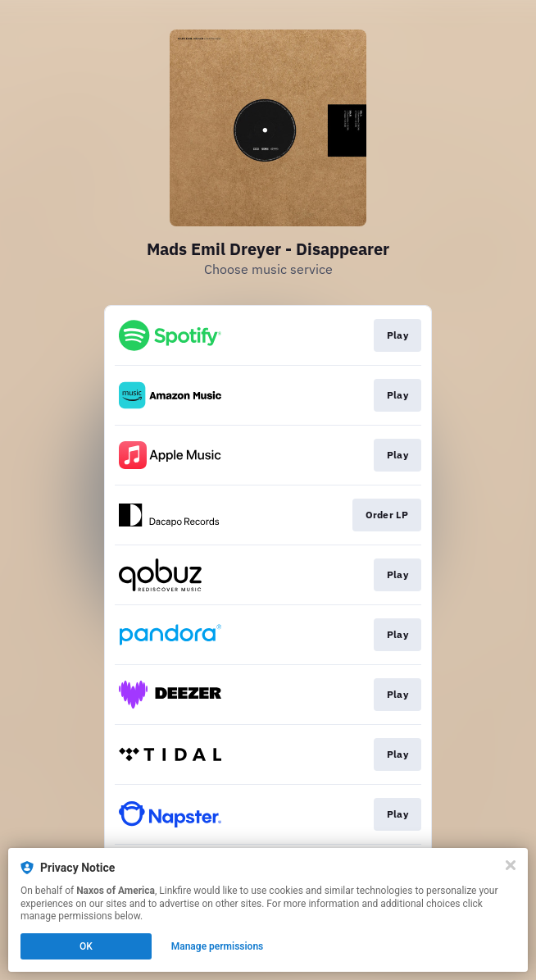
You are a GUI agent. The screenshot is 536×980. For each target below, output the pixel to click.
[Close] (511, 865)
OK (86, 946)
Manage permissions (218, 946)
